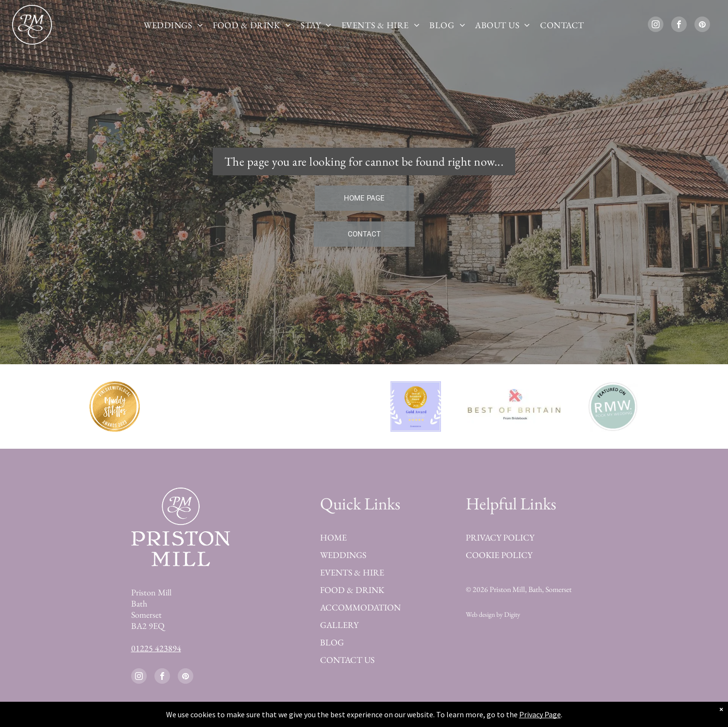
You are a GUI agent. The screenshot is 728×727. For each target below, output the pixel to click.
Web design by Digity (493, 614)
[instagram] (656, 25)
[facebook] (679, 25)
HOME (333, 537)
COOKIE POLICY (499, 555)
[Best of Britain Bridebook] (514, 406)
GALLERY (339, 625)
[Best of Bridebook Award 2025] (416, 406)
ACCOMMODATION (360, 607)
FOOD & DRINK (352, 590)
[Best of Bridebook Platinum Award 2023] (213, 406)
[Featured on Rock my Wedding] (613, 406)
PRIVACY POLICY (500, 537)
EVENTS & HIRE (352, 572)
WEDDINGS (343, 555)
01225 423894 (156, 648)
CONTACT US (347, 660)
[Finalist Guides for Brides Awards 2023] (312, 406)
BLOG (332, 642)
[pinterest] (702, 25)
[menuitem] (173, 25)
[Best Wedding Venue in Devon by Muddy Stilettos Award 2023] (115, 406)
